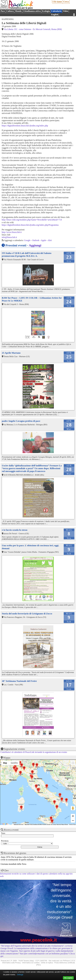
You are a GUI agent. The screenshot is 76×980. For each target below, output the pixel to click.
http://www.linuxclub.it (12, 232)
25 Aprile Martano (11, 353)
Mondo (18, 11)
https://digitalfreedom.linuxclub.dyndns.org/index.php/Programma (30, 225)
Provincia (5, 841)
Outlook (36, 240)
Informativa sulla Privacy (11, 963)
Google (27, 240)
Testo (3, 833)
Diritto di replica (47, 963)
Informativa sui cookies (31, 963)
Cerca (66, 2)
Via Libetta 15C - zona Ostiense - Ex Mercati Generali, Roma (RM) (33, 29)
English (55, 15)
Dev (7, 870)
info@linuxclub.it (9, 237)
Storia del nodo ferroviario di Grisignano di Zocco (27, 614)
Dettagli (20, 975)
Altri (50, 240)
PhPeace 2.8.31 (69, 961)
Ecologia (46, 11)
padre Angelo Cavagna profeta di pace (21, 421)
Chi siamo (57, 2)
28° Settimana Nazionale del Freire (19, 681)
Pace (3, 11)
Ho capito (68, 978)
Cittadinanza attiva (32, 11)
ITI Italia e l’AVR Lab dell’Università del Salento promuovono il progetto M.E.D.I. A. (27, 255)
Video (66, 11)
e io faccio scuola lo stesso (15, 530)
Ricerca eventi (11, 830)
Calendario (56, 11)
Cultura (10, 11)
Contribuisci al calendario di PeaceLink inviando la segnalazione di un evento (34, 752)
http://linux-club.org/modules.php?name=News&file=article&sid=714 (32, 220)
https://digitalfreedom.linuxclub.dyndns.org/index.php (25, 126)
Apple (43, 240)
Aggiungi (35, 245)
